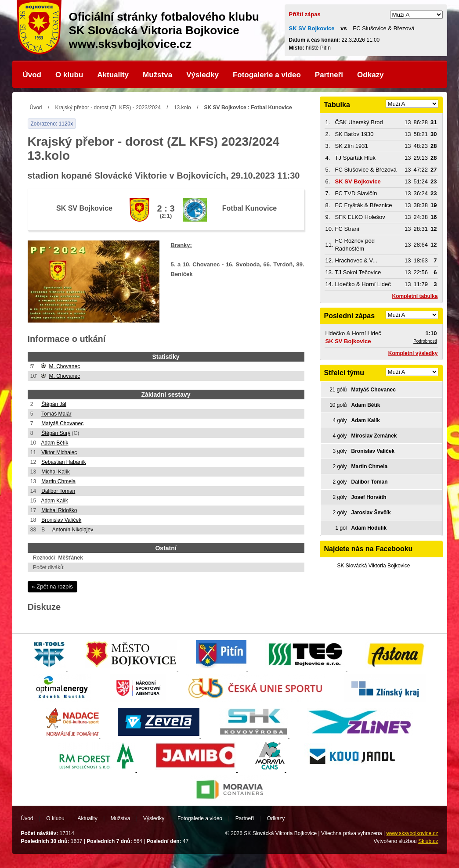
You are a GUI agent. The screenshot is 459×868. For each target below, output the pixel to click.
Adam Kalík (54, 501)
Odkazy (370, 75)
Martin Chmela (58, 481)
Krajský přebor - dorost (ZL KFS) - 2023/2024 (109, 108)
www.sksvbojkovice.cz (412, 833)
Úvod (32, 75)
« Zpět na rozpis (52, 586)
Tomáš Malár (56, 414)
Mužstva (157, 75)
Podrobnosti (425, 341)
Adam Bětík (54, 443)
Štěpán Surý (56, 433)
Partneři (329, 75)
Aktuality (113, 75)
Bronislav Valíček (61, 520)
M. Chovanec (64, 366)
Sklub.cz (428, 841)
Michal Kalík (56, 472)
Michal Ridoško (59, 510)
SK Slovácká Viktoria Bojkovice (374, 566)
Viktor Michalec (59, 452)
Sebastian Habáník (63, 462)
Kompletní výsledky (413, 353)
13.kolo (183, 108)
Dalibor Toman (58, 491)
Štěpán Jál (54, 404)
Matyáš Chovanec (62, 423)
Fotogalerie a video (267, 75)
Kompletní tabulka (415, 296)
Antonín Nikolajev (73, 530)
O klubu (69, 75)
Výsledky (202, 75)
